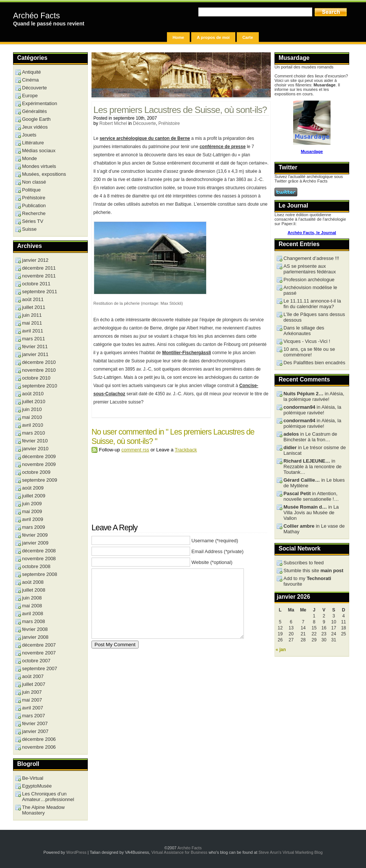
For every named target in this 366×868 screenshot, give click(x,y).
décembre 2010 (39, 362)
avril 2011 (32, 331)
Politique (31, 190)
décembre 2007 (39, 645)
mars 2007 (33, 716)
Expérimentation (40, 103)
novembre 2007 (39, 653)
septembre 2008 (40, 574)
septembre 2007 (40, 668)
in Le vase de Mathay (314, 529)
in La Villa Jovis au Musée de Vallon (311, 513)
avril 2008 (32, 614)
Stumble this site (313, 571)
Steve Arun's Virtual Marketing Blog (291, 852)
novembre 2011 (39, 276)
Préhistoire (169, 123)
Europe (30, 96)
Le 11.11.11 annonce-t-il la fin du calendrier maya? (312, 304)
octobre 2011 (36, 284)
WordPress (76, 852)
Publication (34, 206)
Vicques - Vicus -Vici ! (307, 341)
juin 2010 (32, 409)
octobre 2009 (36, 472)
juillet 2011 (34, 307)
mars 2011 (33, 339)
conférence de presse (222, 147)
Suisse (29, 229)
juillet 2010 (34, 401)
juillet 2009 (34, 496)
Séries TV (33, 221)
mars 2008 (33, 621)
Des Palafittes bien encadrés (314, 363)
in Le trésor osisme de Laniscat (315, 450)
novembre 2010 (39, 370)
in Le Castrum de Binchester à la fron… (310, 437)
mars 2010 (33, 433)
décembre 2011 (39, 268)
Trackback (186, 450)
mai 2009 (32, 511)
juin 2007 (32, 692)
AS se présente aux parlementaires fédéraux (310, 269)
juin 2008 (32, 598)
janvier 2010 (35, 449)
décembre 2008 (39, 551)
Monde (30, 158)
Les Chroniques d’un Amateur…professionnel (48, 797)
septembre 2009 (40, 480)
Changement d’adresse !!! (311, 258)
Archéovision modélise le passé (310, 290)
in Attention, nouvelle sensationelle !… (311, 496)
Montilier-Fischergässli (187, 353)
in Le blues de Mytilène (314, 483)
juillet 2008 (34, 590)
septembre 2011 (40, 292)
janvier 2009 (35, 543)
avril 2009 (32, 519)
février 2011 (35, 346)
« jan (281, 650)
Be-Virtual (33, 778)
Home (178, 37)
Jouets (29, 135)
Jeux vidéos (35, 127)
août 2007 (33, 676)
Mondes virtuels (39, 166)
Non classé (34, 182)
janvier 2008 (35, 637)
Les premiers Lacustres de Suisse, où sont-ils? (180, 110)
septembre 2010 (40, 386)
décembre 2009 (39, 456)
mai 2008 (32, 606)
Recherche (34, 213)
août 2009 (33, 488)
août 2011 (33, 299)
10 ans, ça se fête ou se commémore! (309, 352)
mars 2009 (33, 527)
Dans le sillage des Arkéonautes (304, 331)
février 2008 (35, 629)
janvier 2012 (35, 260)
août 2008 (33, 582)
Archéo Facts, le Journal (312, 233)
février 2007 (35, 723)
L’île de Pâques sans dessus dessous (314, 317)
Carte (248, 37)
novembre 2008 (39, 559)
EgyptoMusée (37, 786)
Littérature (33, 143)
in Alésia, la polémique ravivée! (314, 396)
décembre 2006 (39, 739)
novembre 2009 (39, 464)
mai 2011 (32, 323)
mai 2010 (32, 417)
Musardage (312, 151)
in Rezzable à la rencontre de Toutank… (312, 467)
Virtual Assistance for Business (179, 852)
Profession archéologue (309, 280)
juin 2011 (32, 315)
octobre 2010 (36, 378)
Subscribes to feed (304, 563)
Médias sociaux (39, 151)
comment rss (135, 450)
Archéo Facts (36, 16)
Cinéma (30, 80)
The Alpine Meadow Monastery (43, 810)
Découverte (144, 123)
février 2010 (35, 441)
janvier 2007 (35, 731)
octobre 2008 (36, 566)
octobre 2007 (36, 661)
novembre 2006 (39, 747)
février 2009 (35, 535)
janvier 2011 (35, 354)
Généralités (34, 111)
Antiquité (32, 72)
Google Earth (36, 119)
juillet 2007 (34, 684)
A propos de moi (213, 37)
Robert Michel (113, 123)
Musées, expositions (44, 174)
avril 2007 (32, 708)
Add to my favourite (307, 581)
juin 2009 (32, 504)
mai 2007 (32, 700)
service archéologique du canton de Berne (145, 138)
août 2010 (33, 394)
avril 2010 (32, 425)
